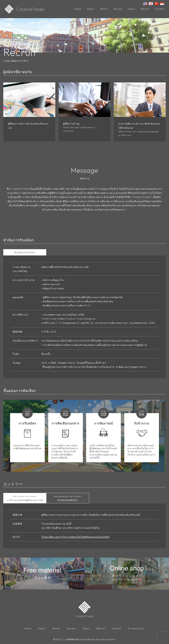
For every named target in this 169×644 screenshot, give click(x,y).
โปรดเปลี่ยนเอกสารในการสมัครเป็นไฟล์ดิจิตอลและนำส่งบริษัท (77, 537)
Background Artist (25, 252)
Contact (160, 9)
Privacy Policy (136, 629)
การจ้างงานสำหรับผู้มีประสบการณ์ (25, 499)
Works (104, 9)
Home (78, 9)
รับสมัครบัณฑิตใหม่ (68, 499)
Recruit (145, 9)
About (91, 9)
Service (118, 9)
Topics (131, 9)
